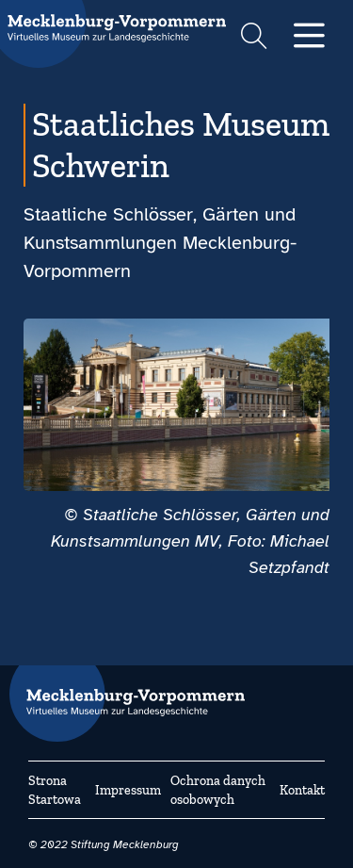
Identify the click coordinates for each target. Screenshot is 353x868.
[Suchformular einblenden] (254, 38)
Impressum (128, 790)
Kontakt (302, 790)
